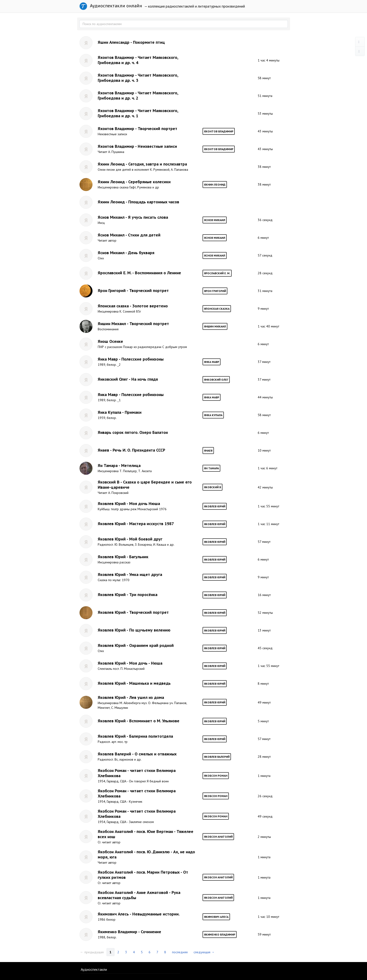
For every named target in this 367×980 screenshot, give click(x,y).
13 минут (264, 630)
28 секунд (265, 273)
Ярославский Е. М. (217, 273)
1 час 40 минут (268, 326)
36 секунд (265, 220)
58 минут (264, 78)
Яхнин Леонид (215, 185)
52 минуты (265, 613)
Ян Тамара (211, 468)
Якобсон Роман (216, 776)
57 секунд (265, 255)
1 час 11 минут (268, 524)
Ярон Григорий (215, 291)
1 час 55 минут (268, 506)
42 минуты (265, 487)
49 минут (264, 702)
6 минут (263, 238)
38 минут (264, 167)
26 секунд (265, 796)
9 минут (263, 309)
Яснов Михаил (215, 220)
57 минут (264, 542)
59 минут (264, 934)
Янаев (208, 451)
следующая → (204, 952)
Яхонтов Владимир (219, 131)
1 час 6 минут (268, 468)
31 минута (265, 291)
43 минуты (265, 131)
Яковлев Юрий (215, 506)
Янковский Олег (216, 380)
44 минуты (265, 397)
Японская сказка (217, 309)
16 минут (264, 595)
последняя (180, 952)
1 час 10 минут (268, 917)
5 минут (263, 721)
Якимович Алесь (216, 917)
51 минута (265, 96)
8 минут (263, 684)
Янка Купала (213, 415)
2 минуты (264, 837)
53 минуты (265, 113)
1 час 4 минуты (269, 60)
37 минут (264, 362)
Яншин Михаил (215, 326)
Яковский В (212, 487)
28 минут (264, 757)
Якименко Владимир (220, 934)
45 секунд (265, 648)
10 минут (264, 450)
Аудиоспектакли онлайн (111, 6)
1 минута (264, 776)
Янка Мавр (212, 362)
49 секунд (265, 816)
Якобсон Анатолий (218, 837)
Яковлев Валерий (217, 757)
